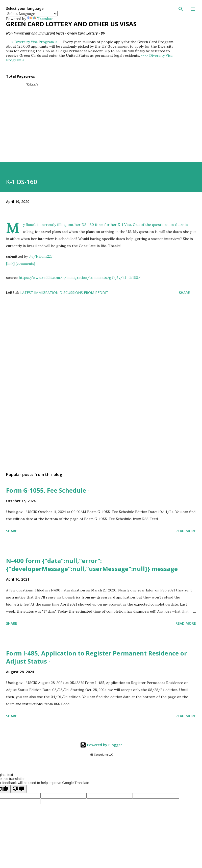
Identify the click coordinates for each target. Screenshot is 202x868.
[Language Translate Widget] (32, 14)
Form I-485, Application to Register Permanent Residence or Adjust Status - (96, 657)
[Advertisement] (97, 350)
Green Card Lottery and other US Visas (71, 24)
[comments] (25, 263)
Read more (186, 531)
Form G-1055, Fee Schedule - (48, 490)
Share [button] (184, 293)
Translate (40, 19)
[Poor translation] (18, 789)
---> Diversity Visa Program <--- (35, 42)
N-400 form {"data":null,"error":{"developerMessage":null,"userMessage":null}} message (92, 565)
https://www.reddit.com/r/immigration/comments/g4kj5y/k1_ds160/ (80, 278)
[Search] (181, 9)
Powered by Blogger (101, 745)
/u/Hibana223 (41, 256)
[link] (10, 263)
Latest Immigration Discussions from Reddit (64, 293)
